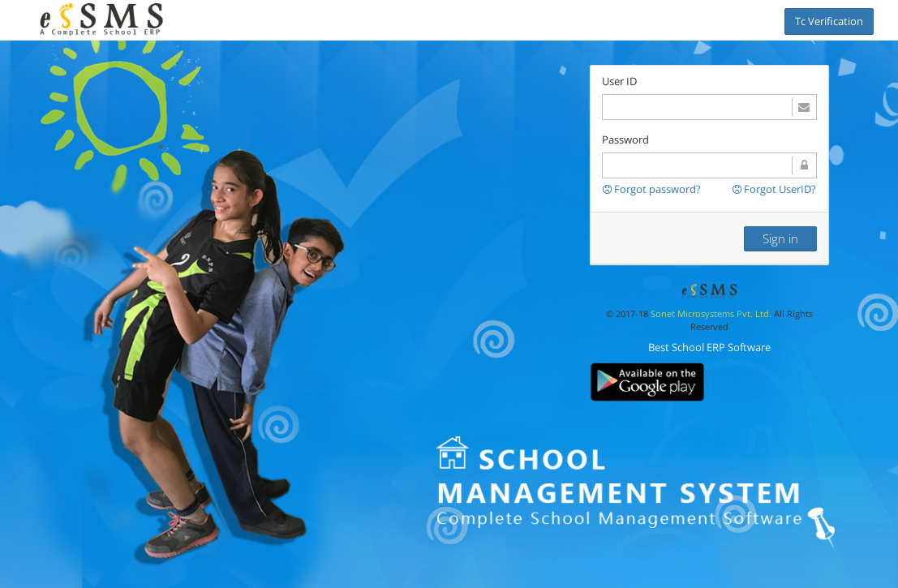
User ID (619, 81)
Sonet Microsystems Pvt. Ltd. (711, 313)
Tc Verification (829, 21)
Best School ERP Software (709, 347)
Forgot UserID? (774, 189)
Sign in (780, 238)
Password (625, 139)
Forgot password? (652, 189)
